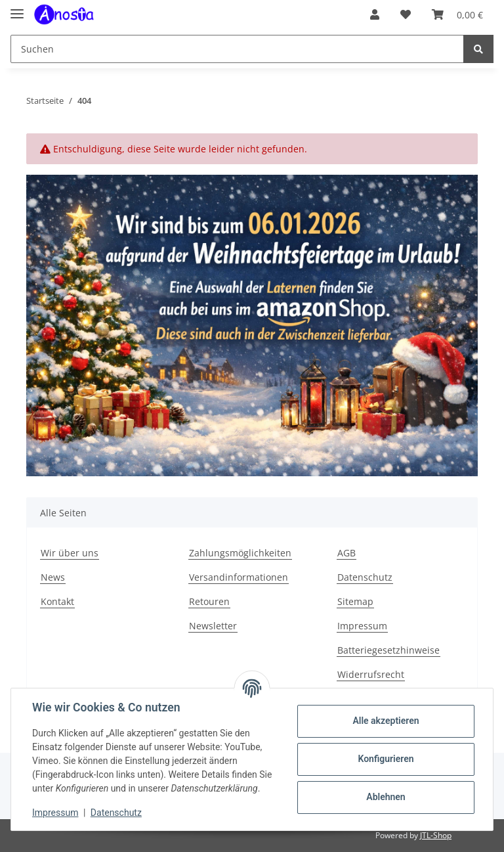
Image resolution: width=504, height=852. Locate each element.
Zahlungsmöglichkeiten (240, 553)
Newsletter (213, 626)
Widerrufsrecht (371, 674)
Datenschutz (365, 577)
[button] (375, 14)
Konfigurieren (386, 759)
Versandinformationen (239, 577)
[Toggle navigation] (17, 8)
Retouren (209, 601)
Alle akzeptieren (386, 721)
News (53, 577)
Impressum (362, 626)
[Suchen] (237, 49)
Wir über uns (70, 553)
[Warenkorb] (457, 14)
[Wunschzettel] (406, 14)
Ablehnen (386, 797)
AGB (346, 553)
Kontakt (57, 601)
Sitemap (355, 601)
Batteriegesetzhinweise (388, 650)
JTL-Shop (436, 835)
